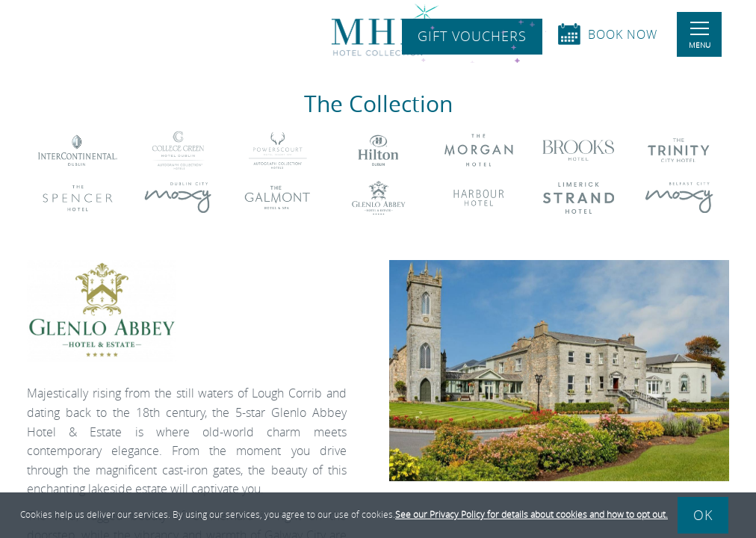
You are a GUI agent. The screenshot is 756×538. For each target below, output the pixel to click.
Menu (700, 36)
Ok (703, 515)
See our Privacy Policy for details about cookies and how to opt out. (532, 514)
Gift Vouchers (472, 37)
